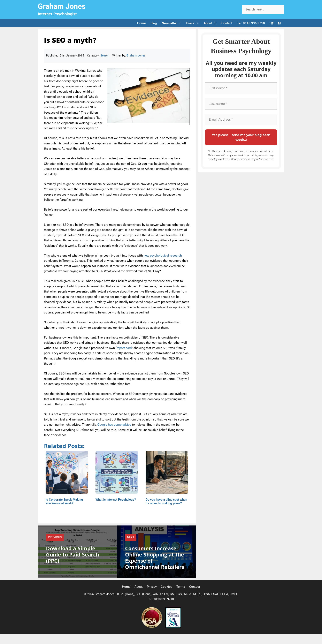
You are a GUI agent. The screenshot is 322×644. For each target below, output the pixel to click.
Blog (154, 23)
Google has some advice (114, 425)
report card (124, 348)
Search (105, 55)
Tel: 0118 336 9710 (251, 23)
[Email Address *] (241, 120)
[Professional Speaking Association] (152, 627)
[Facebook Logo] (279, 23)
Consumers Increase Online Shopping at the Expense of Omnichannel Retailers (155, 558)
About (211, 23)
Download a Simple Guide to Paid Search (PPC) (73, 554)
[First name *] (241, 88)
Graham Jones (62, 6)
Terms (181, 587)
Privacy (152, 587)
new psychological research (163, 256)
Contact (227, 23)
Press (194, 23)
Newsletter (173, 23)
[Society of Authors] (173, 627)
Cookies (167, 587)
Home (141, 23)
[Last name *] (241, 104)
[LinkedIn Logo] (272, 23)
